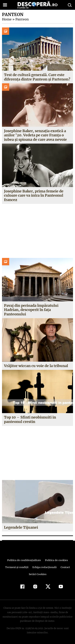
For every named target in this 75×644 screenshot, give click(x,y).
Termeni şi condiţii (17, 567)
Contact (65, 567)
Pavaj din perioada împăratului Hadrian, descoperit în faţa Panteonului (31, 310)
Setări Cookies (38, 574)
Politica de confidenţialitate (25, 560)
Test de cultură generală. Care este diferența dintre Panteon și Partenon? (37, 77)
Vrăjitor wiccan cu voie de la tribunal (36, 366)
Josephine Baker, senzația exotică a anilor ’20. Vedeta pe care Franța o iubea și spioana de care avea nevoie (36, 135)
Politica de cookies (56, 560)
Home (7, 19)
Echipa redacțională (44, 567)
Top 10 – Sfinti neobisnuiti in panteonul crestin (30, 419)
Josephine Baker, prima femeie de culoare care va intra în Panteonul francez (34, 195)
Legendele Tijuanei (21, 527)
